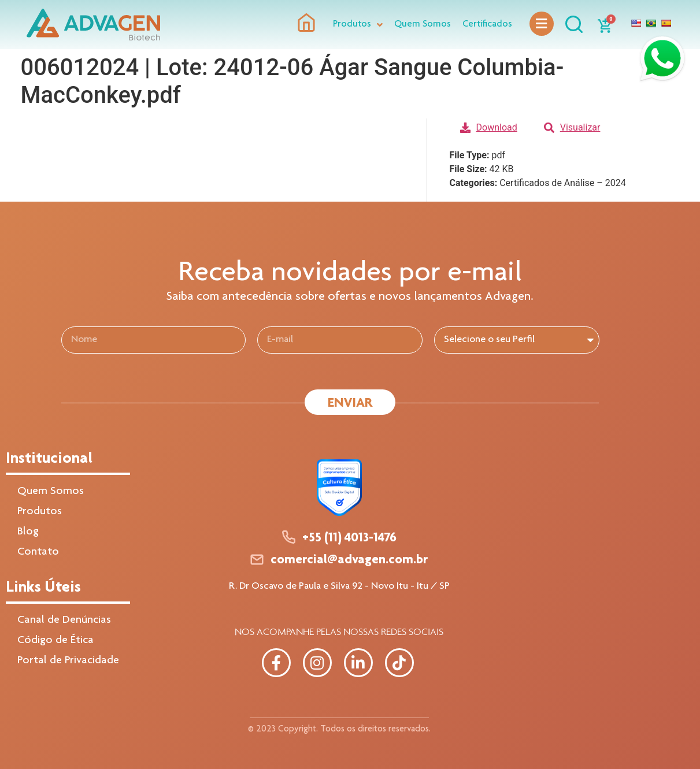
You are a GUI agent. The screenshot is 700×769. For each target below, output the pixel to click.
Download (489, 127)
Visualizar (572, 127)
